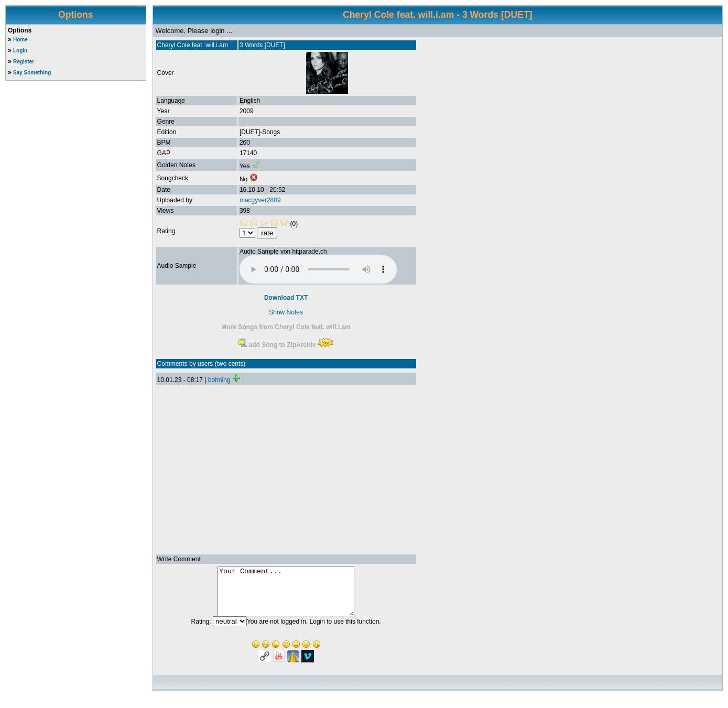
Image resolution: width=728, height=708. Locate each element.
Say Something (32, 73)
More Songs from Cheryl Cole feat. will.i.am (286, 327)
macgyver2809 (260, 200)
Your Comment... (286, 596)
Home (20, 40)
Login (20, 51)
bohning (219, 380)
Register (24, 62)
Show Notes (286, 312)
